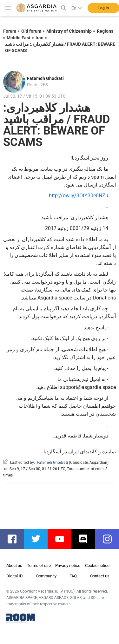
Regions (105, 31)
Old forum (31, 31)
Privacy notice (68, 565)
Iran (40, 38)
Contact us (100, 576)
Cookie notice (97, 565)
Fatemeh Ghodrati (45, 78)
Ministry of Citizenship (69, 31)
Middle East (19, 38)
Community (46, 576)
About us (14, 565)
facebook (15, 539)
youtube (63, 539)
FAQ (73, 576)
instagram (110, 539)
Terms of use (39, 565)
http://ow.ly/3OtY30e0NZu (79, 196)
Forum (10, 31)
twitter (39, 539)
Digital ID (15, 576)
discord (86, 539)
